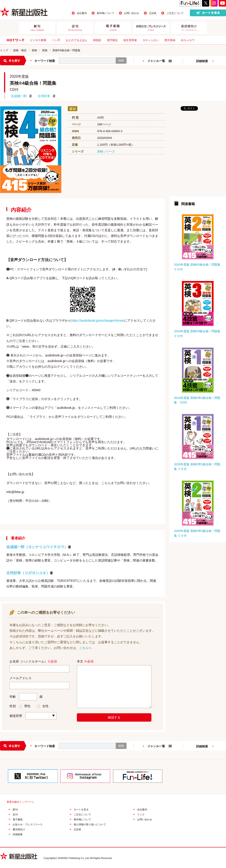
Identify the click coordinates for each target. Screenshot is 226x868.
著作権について (105, 13)
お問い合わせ (132, 13)
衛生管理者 (130, 40)
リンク (141, 815)
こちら (84, 648)
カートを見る (81, 810)
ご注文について (175, 13)
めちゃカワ (188, 40)
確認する (114, 717)
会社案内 (82, 13)
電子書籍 (18, 820)
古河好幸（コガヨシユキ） (28, 573)
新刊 (15, 810)
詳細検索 (202, 61)
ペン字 (56, 40)
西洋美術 (170, 40)
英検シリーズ (106, 151)
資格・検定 (20, 50)
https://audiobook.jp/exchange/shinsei (98, 321)
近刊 (15, 815)
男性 (25, 706)
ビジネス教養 (38, 40)
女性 (43, 706)
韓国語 (97, 40)
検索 (121, 61)
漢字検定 (112, 40)
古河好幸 (44, 96)
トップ (4, 50)
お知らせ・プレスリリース (28, 825)
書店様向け (19, 829)
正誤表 (153, 13)
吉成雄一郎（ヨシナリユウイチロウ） (37, 547)
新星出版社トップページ (20, 802)
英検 (34, 50)
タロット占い (151, 40)
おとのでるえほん (77, 40)
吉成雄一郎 (19, 96)
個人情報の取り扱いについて (90, 825)
